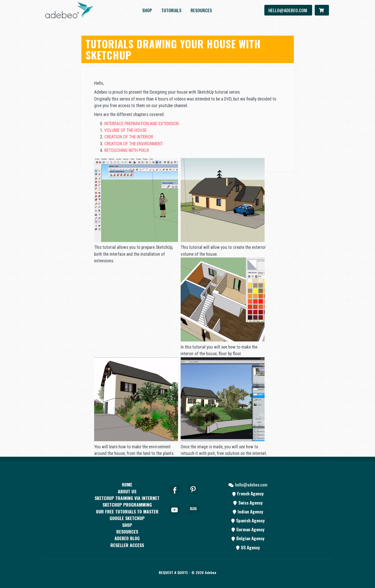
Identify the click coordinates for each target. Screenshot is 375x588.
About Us (127, 491)
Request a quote (173, 572)
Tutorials (171, 10)
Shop (147, 10)
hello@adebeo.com (288, 10)
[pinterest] (193, 497)
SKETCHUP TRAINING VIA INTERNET (127, 498)
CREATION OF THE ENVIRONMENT (134, 144)
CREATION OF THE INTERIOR (129, 137)
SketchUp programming (127, 505)
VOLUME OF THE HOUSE (125, 130)
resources (201, 10)
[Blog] (193, 516)
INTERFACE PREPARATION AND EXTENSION (141, 124)
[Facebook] (175, 497)
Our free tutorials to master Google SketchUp (127, 515)
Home (127, 484)
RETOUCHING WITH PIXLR (127, 150)
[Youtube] (175, 516)
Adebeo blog (127, 538)
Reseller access (127, 545)
